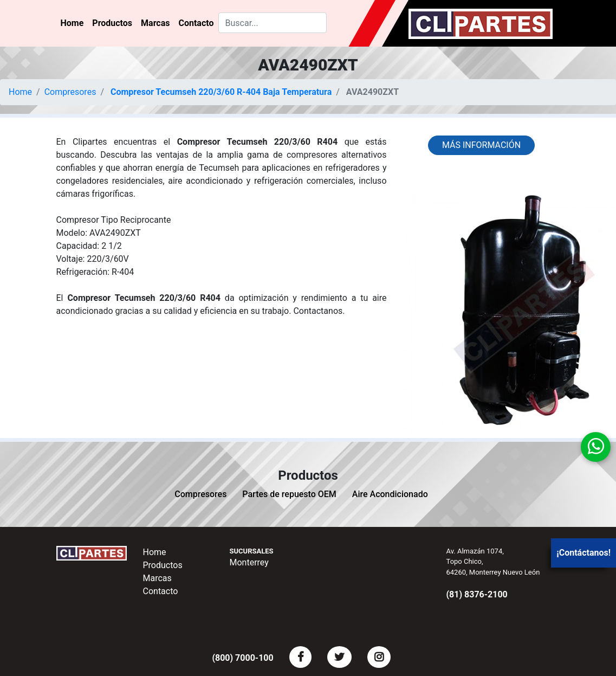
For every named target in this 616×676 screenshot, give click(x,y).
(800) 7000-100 (242, 658)
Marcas (155, 23)
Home (72, 23)
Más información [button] (481, 145)
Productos (112, 23)
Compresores (70, 92)
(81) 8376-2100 (477, 594)
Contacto (196, 23)
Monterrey (249, 562)
